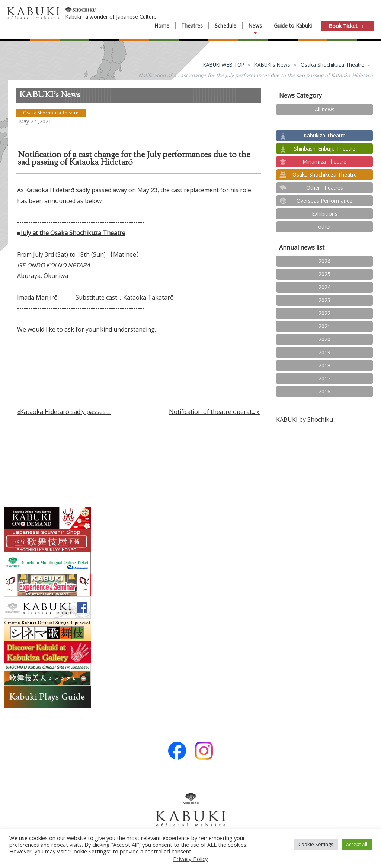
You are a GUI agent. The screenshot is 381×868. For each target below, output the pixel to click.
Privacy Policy (190, 859)
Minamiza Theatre (324, 161)
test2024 (325, 122)
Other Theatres (325, 188)
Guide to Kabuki (293, 26)
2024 (324, 287)
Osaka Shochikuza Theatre (332, 65)
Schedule (225, 26)
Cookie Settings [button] (316, 844)
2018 (324, 365)
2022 (324, 313)
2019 (324, 352)
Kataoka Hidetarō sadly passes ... (65, 412)
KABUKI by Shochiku (305, 419)
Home (162, 26)
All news (325, 109)
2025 (324, 274)
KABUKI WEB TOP (224, 65)
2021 (324, 326)
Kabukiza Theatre (325, 135)
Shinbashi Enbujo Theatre (325, 148)
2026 (324, 261)
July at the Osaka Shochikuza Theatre (73, 233)
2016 (324, 391)
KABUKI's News (272, 65)
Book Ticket (348, 26)
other (325, 227)
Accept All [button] (357, 844)
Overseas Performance (324, 201)
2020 (324, 339)
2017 (324, 378)
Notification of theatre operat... (212, 412)
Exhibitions (325, 214)
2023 (324, 300)
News (255, 26)
